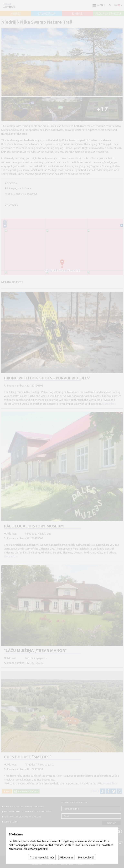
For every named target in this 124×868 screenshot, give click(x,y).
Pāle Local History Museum (34, 526)
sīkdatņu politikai (38, 849)
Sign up (112, 823)
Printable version (28, 791)
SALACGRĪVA (47, 14)
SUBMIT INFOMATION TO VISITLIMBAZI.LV (24, 806)
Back (8, 791)
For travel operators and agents (23, 817)
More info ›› (109, 404)
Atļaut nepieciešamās (42, 857)
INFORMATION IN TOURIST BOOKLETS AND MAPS (28, 811)
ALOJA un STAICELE (108, 14)
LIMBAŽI (78, 14)
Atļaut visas (66, 857)
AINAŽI (16, 14)
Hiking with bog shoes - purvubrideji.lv (47, 378)
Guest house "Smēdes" (28, 757)
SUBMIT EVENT (11, 822)
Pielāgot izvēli (86, 857)
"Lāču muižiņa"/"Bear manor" (35, 651)
